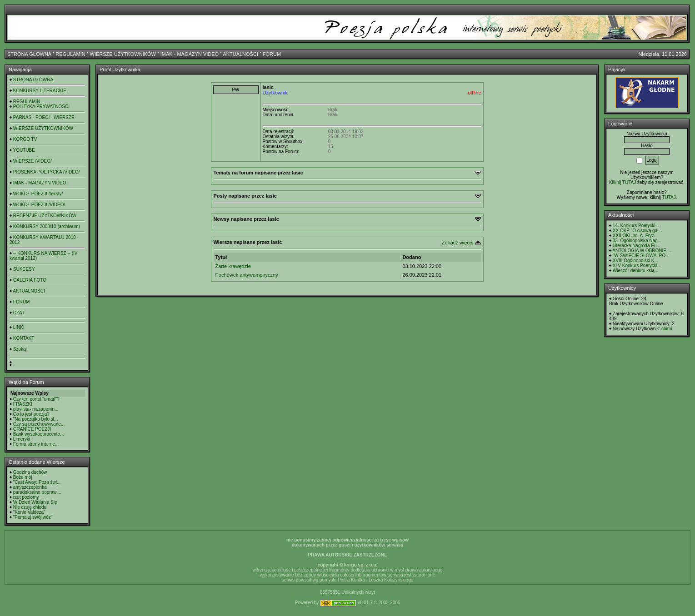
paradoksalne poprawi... (37, 492)
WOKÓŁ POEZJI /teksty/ (38, 194)
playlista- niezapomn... (36, 409)
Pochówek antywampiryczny (247, 275)
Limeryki (22, 439)
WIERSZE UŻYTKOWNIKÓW (123, 54)
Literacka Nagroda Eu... (637, 246)
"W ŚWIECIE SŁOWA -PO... (641, 256)
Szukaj (20, 349)
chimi (667, 329)
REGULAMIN (70, 54)
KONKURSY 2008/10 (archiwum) (47, 226)
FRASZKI (23, 404)
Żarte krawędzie (233, 266)
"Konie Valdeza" (29, 512)
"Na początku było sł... (36, 419)
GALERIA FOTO (30, 280)
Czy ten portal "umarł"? (36, 399)
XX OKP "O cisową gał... (637, 231)
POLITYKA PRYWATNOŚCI (41, 107)
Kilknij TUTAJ (622, 182)
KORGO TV (25, 139)
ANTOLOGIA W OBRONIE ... (642, 251)
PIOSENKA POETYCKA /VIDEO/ (47, 172)
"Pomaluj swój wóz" (33, 517)
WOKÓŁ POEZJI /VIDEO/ (39, 205)
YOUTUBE (24, 150)
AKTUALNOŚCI (240, 54)
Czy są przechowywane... (39, 424)
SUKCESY (24, 269)
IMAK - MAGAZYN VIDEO (190, 54)
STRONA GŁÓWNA (29, 54)
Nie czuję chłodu (30, 507)
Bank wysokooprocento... (39, 434)
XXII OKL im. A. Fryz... (635, 236)
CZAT (19, 313)
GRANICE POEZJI (32, 429)
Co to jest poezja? (31, 414)
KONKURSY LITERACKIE (40, 91)
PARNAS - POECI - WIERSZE (44, 117)
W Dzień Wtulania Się (35, 502)
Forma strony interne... (36, 444)
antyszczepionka (30, 487)
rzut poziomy (26, 497)
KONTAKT (24, 338)
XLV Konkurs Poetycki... (637, 266)
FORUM (272, 54)
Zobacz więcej (458, 243)
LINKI (19, 327)
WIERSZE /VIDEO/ (32, 161)
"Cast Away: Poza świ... (37, 482)
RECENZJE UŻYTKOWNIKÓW (45, 216)
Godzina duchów (30, 472)
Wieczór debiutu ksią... (636, 271)
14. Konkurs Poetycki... (636, 226)
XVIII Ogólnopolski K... (635, 261)
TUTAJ (669, 197)
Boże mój (23, 477)
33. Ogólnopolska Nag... (637, 241)
